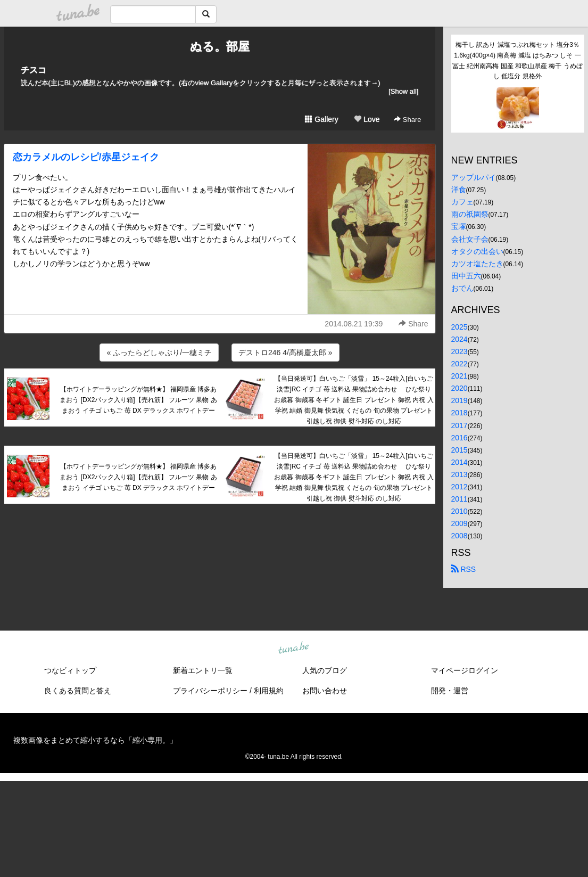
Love (367, 119)
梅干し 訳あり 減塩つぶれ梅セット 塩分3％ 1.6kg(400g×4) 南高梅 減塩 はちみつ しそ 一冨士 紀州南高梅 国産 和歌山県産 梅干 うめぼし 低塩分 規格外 (517, 60)
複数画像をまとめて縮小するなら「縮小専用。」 (95, 740)
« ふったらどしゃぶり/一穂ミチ (159, 353)
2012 (459, 487)
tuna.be (294, 649)
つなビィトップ (70, 670)
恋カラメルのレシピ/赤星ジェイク (86, 157)
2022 (459, 364)
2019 (459, 400)
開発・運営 (450, 691)
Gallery (321, 119)
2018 (459, 413)
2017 (459, 425)
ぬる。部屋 (220, 47)
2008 (459, 536)
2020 (459, 388)
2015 (459, 450)
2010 (459, 511)
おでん (462, 288)
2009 (459, 523)
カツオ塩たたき (477, 264)
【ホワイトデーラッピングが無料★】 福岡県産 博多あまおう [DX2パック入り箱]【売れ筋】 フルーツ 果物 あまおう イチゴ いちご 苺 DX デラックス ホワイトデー (138, 400)
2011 (459, 499)
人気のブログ (325, 670)
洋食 (459, 190)
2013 (459, 474)
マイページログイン (465, 670)
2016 (459, 438)
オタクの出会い (477, 251)
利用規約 (269, 691)
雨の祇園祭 (470, 214)
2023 (459, 351)
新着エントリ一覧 (203, 670)
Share (407, 120)
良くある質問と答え (78, 691)
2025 (459, 327)
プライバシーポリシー (210, 691)
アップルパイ (474, 177)
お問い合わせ (325, 691)
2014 (459, 462)
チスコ (34, 70)
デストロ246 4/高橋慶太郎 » (285, 353)
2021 (459, 376)
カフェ (462, 202)
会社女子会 (470, 239)
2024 (459, 339)
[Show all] (403, 91)
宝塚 (459, 226)
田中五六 (466, 276)
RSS (464, 569)
